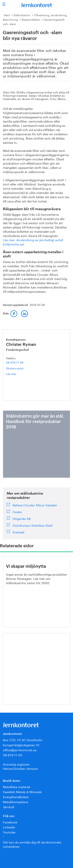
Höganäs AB (22, 518)
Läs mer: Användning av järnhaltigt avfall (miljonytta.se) (33, 242)
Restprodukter (31, 19)
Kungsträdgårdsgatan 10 (21, 745)
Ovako (17, 511)
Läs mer (16, 374)
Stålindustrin (22, 15)
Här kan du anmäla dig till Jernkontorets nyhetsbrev (32, 844)
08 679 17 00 (13, 755)
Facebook (10, 822)
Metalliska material (17, 786)
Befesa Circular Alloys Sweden (35, 505)
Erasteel (18, 532)
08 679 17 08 (15, 362)
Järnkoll (9, 807)
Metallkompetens (16, 802)
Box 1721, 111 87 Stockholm (23, 740)
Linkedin (9, 827)
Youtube (9, 832)
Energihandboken (16, 797)
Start (7, 15)
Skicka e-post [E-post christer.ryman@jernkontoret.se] (15, 368)
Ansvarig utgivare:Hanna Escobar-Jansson (21, 766)
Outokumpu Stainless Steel (33, 525)
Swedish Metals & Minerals (22, 791)
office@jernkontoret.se (20, 750)
